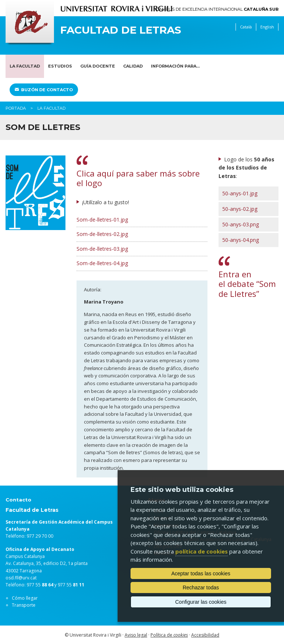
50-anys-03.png (241, 224)
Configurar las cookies (201, 602)
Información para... (175, 66)
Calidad (133, 66)
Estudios (60, 66)
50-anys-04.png (241, 240)
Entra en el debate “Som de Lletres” (247, 284)
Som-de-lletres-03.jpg (102, 249)
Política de (169, 635)
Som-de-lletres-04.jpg (102, 263)
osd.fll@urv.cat (21, 578)
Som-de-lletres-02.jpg (102, 234)
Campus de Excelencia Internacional (217, 9)
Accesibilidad (205, 635)
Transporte (24, 605)
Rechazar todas (201, 588)
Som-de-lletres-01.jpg (102, 220)
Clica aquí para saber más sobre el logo (138, 178)
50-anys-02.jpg (240, 209)
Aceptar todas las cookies (201, 573)
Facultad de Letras (121, 30)
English (267, 27)
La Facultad (25, 66)
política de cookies (202, 551)
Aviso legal (136, 635)
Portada (16, 108)
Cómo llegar (25, 598)
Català (246, 27)
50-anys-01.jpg (240, 193)
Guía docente (98, 66)
